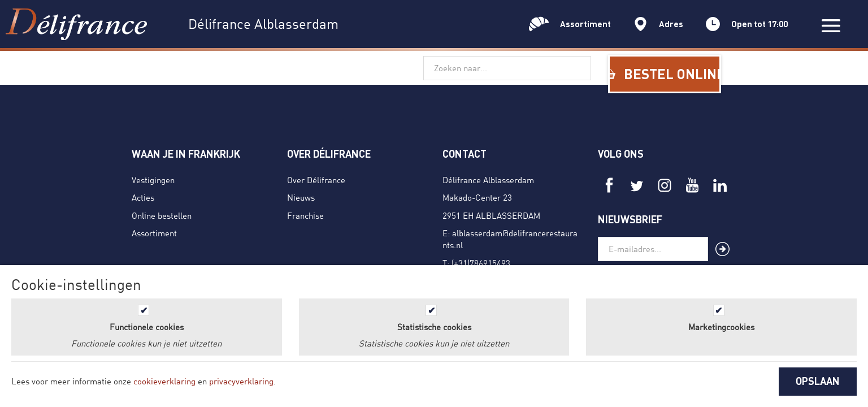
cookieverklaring (164, 381)
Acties (143, 197)
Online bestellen (162, 215)
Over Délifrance (316, 180)
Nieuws (301, 197)
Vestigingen (153, 180)
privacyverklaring (241, 381)
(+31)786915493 (481, 263)
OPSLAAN (818, 381)
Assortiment (154, 233)
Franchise (305, 215)
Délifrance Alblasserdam (488, 180)
